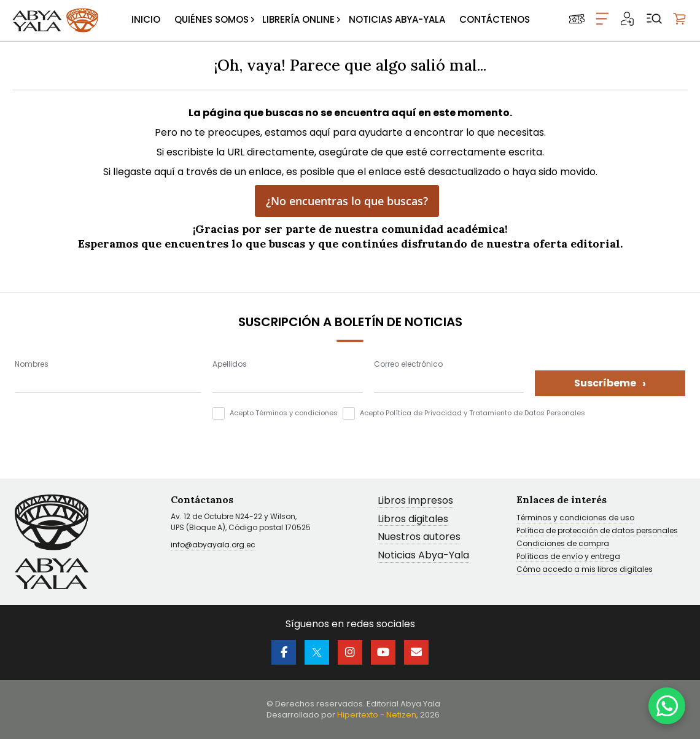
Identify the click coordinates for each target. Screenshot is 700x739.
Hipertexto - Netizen (377, 715)
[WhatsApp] (667, 706)
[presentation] (108, 431)
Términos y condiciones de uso (575, 518)
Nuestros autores (419, 537)
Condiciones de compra (563, 544)
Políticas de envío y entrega (568, 557)
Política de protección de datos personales (597, 531)
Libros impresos (415, 501)
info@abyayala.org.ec (213, 545)
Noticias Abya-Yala (423, 556)
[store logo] (55, 20)
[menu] (331, 20)
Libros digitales (413, 519)
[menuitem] (146, 20)
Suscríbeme (610, 383)
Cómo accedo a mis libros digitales (585, 569)
